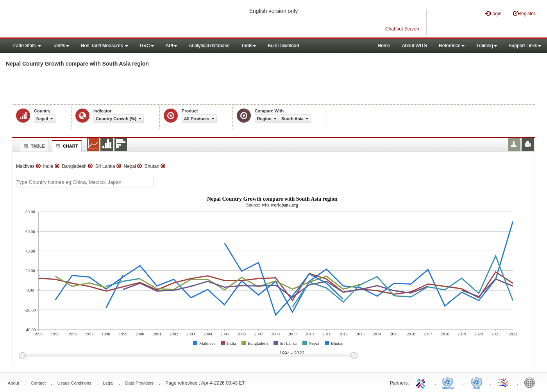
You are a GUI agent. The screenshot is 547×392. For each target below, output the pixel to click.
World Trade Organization (504, 382)
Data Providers (140, 383)
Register (524, 13)
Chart (66, 146)
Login (493, 13)
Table (33, 146)
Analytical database (209, 46)
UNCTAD (449, 382)
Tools (248, 46)
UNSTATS (477, 382)
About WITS (415, 46)
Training (487, 46)
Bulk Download (283, 46)
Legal (108, 383)
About (13, 383)
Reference (451, 46)
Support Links (525, 46)
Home (384, 46)
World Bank (531, 382)
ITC (422, 382)
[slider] (188, 356)
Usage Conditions (74, 383)
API (171, 46)
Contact (38, 383)
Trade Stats (26, 46)
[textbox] (85, 182)
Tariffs (61, 46)
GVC (147, 46)
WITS (78, 20)
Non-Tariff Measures (105, 46)
